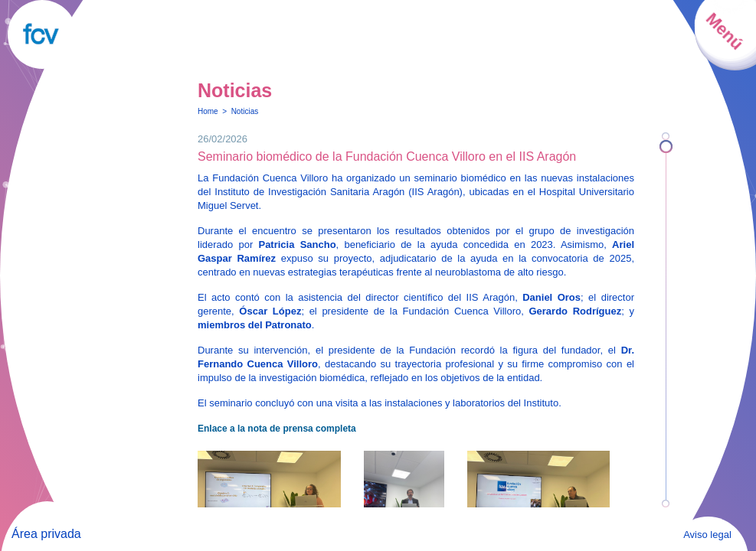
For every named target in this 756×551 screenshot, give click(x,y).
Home (208, 111)
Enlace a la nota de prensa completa (277, 429)
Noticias (245, 111)
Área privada (46, 534)
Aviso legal (707, 535)
